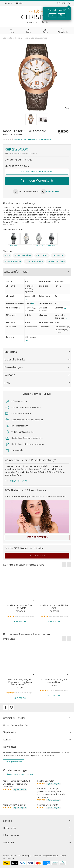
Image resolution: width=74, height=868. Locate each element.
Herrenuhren (58, 255)
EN (69, 3)
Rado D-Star (42, 255)
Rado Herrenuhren (23, 255)
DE (58, 3)
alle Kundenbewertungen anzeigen (18, 774)
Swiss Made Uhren (56, 261)
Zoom (67, 108)
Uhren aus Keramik (34, 261)
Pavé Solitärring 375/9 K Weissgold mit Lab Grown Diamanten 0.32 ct (20, 682)
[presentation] (5, 239)
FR (64, 3)
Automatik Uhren (13, 261)
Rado (7, 255)
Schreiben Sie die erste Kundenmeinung (33, 140)
